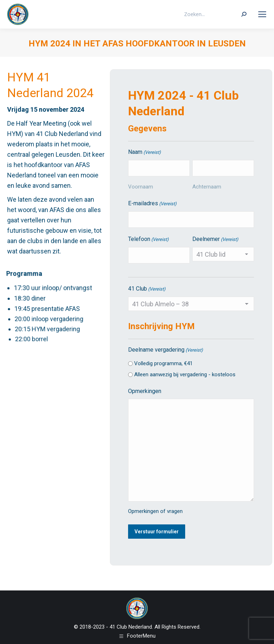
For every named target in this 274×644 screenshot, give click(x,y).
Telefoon (148, 239)
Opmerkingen (145, 391)
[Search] (215, 14)
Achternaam (207, 187)
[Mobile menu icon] (262, 14)
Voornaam (141, 187)
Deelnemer (215, 239)
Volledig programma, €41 (163, 363)
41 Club (147, 289)
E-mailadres (152, 204)
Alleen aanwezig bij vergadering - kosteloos (185, 374)
